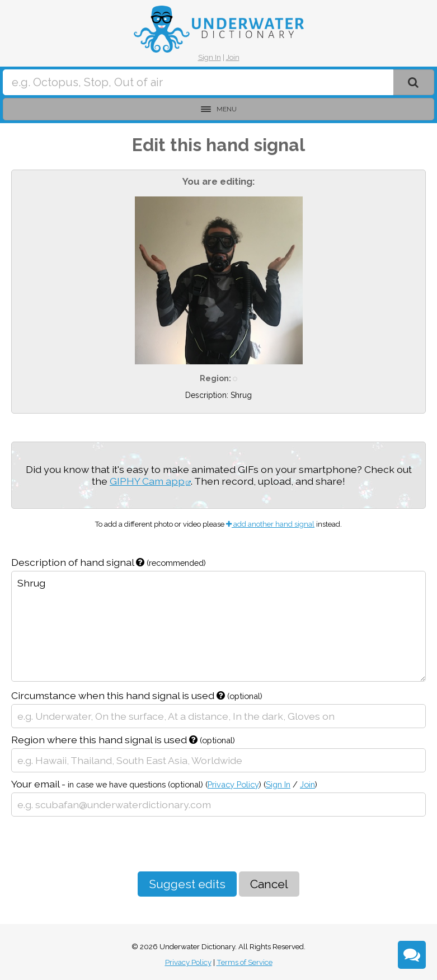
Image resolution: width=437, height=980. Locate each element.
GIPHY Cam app (147, 481)
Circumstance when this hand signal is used (137, 695)
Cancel (269, 884)
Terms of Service (245, 962)
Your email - (164, 784)
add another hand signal (270, 524)
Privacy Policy (233, 784)
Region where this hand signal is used (123, 740)
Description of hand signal (109, 562)
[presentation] (96, 844)
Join (233, 57)
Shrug (219, 626)
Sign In (210, 57)
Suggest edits (187, 884)
